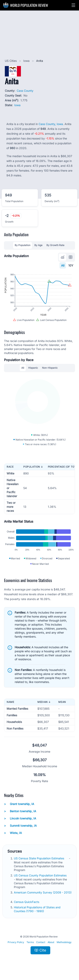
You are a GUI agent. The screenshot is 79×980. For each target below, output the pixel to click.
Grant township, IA (19, 804)
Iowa (27, 61)
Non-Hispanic (50, 368)
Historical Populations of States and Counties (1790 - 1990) (37, 909)
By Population (23, 245)
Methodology (64, 942)
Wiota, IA (13, 833)
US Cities (11, 61)
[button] (73, 5)
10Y (71, 265)
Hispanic (33, 368)
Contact (41, 942)
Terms (30, 942)
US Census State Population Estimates (39, 858)
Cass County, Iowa (51, 124)
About (51, 942)
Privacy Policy (16, 942)
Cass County (25, 91)
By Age (38, 245)
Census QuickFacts (27, 902)
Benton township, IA (20, 811)
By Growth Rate (55, 245)
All (63, 265)
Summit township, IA (20, 826)
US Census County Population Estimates (41, 875)
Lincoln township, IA (20, 818)
